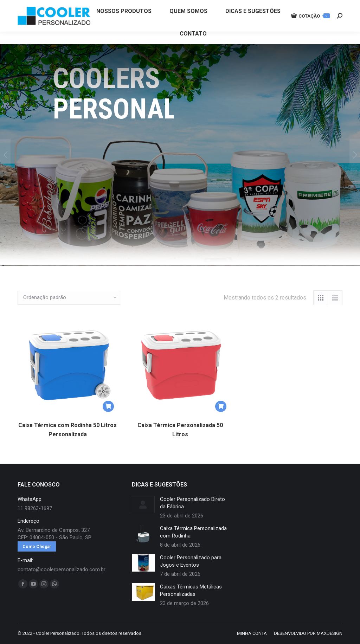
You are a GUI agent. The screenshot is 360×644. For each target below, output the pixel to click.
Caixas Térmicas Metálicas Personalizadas (191, 590)
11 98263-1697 (135, 6)
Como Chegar (37, 547)
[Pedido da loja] (69, 298)
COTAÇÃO (310, 28)
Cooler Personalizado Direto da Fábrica (192, 503)
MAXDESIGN (330, 633)
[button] (108, 406)
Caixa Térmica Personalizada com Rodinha (193, 532)
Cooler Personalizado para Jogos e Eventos (191, 561)
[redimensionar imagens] (143, 504)
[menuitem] (124, 24)
